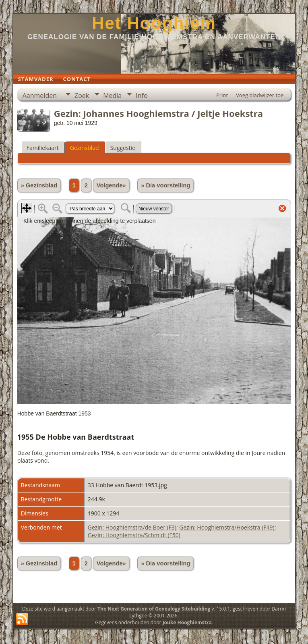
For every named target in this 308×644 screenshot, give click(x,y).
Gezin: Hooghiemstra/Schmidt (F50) (134, 535)
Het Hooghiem (154, 23)
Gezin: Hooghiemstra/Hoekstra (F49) (227, 527)
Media (112, 96)
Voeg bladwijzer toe (260, 95)
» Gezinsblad (39, 185)
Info (142, 96)
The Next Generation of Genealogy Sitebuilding (154, 609)
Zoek (82, 96)
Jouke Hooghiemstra (187, 622)
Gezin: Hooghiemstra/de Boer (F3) (132, 527)
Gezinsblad (85, 148)
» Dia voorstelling (165, 185)
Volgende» (111, 185)
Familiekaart (43, 148)
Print (222, 95)
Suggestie (123, 148)
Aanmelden (40, 96)
